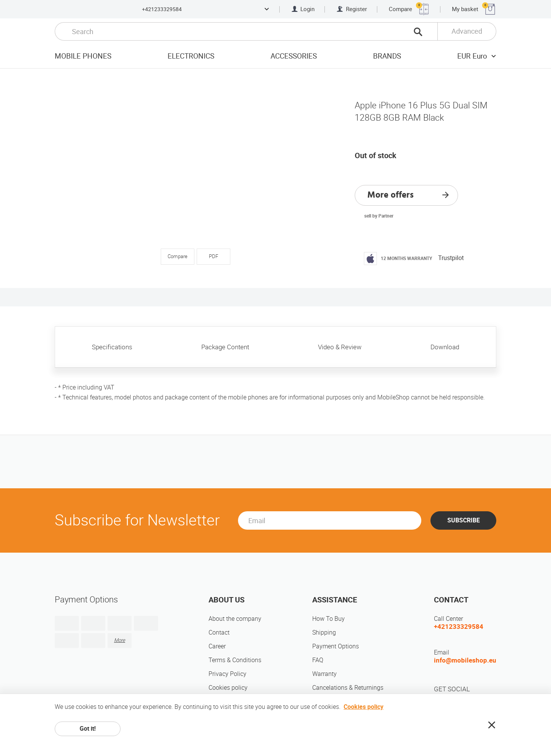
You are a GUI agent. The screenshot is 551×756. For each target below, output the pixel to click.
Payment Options (336, 646)
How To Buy (328, 619)
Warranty (324, 674)
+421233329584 (162, 9)
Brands (387, 56)
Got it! (88, 729)
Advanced (467, 31)
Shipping (324, 632)
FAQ (318, 660)
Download (445, 347)
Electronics (191, 56)
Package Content (225, 347)
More (120, 640)
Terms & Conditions (235, 660)
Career (217, 646)
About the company (235, 619)
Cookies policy (228, 688)
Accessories (294, 56)
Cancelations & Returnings (348, 688)
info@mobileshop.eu (465, 660)
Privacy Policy (227, 674)
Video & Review (340, 347)
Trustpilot (451, 258)
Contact (219, 632)
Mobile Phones (83, 56)
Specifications (112, 347)
